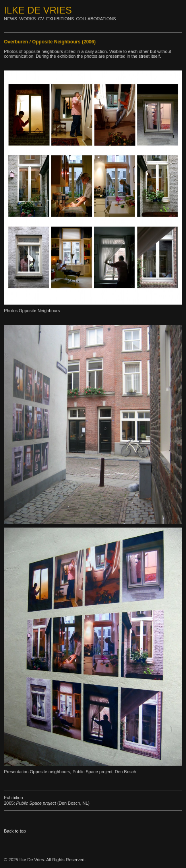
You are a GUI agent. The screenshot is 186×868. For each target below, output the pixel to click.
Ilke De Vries (38, 10)
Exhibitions (60, 19)
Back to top (15, 831)
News (11, 19)
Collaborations (96, 19)
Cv (41, 19)
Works (28, 19)
